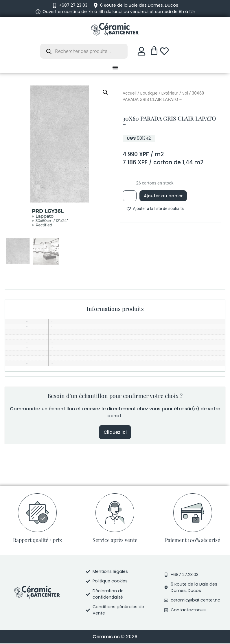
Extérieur (170, 93)
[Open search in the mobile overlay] (84, 51)
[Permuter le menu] (115, 67)
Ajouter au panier (165, 196)
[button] (105, 92)
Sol (185, 93)
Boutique (149, 93)
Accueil (130, 93)
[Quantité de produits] (130, 196)
